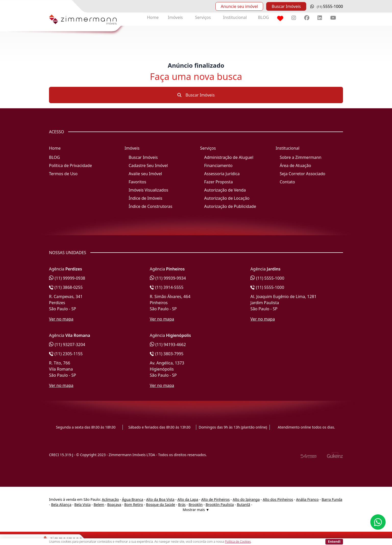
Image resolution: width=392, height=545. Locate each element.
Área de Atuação (295, 165)
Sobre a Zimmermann (301, 157)
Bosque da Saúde (161, 505)
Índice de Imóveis (145, 198)
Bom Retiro (134, 505)
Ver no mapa (61, 319)
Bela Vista (82, 505)
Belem (99, 505)
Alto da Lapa (188, 499)
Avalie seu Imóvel (145, 174)
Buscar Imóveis (286, 6)
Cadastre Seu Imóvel (148, 165)
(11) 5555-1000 (267, 278)
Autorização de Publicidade (230, 206)
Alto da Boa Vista (160, 499)
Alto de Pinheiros (215, 499)
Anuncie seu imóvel (239, 6)
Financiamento (218, 165)
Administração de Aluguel (229, 157)
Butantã (243, 505)
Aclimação (110, 499)
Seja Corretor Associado (303, 174)
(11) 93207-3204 (67, 345)
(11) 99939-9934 (168, 278)
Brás (182, 505)
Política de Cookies (238, 542)
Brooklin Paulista (220, 505)
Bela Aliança (61, 505)
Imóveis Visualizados (148, 190)
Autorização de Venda (225, 190)
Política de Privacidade (70, 165)
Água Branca (133, 499)
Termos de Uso (63, 174)
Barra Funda (332, 499)
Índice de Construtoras (150, 206)
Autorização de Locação (227, 198)
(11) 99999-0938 (67, 278)
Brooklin (196, 505)
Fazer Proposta (218, 182)
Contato (287, 182)
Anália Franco (307, 499)
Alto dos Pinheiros (278, 499)
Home (153, 17)
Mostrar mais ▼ (196, 510)
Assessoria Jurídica (222, 174)
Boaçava (114, 505)
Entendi (334, 541)
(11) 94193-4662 (168, 345)
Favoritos (137, 182)
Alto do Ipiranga (246, 499)
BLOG (264, 17)
